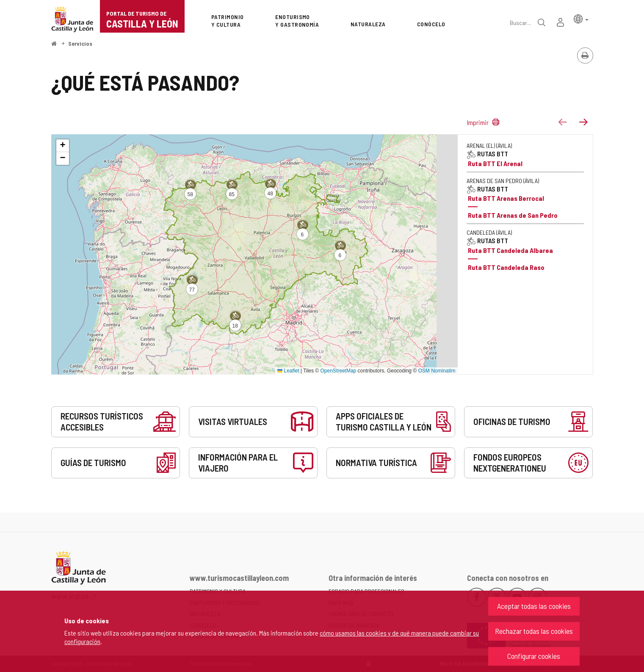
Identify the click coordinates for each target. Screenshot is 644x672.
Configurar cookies (534, 656)
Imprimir (478, 122)
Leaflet (288, 371)
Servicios (80, 43)
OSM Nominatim (437, 371)
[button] (581, 18)
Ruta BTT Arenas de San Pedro (513, 215)
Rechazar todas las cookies (534, 631)
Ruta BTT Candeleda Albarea (510, 250)
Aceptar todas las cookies (534, 606)
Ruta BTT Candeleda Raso (506, 267)
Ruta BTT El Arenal (495, 163)
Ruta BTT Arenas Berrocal (506, 198)
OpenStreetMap (339, 371)
